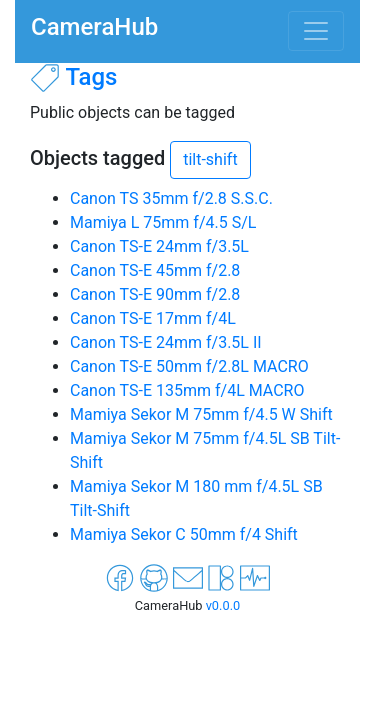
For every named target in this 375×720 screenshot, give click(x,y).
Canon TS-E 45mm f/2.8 (155, 270)
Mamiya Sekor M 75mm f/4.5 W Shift (201, 414)
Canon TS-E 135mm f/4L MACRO (187, 390)
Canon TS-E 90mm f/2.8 (155, 294)
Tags (91, 77)
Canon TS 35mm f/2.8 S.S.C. (171, 198)
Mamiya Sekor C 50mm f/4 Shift (184, 534)
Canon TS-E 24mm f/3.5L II (166, 342)
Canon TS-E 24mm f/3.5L (159, 246)
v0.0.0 (223, 605)
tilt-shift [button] (210, 159)
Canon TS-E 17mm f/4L (153, 318)
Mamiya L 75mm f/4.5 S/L (163, 222)
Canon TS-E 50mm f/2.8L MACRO (189, 366)
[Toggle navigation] (316, 31)
